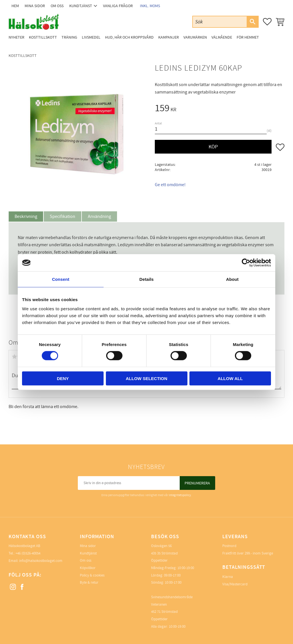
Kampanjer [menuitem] (169, 37)
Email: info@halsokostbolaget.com (35, 561)
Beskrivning (26, 216)
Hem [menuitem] (15, 6)
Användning (99, 216)
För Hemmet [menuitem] (248, 37)
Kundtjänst (88, 553)
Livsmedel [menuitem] (91, 37)
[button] (267, 22)
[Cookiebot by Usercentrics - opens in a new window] (246, 263)
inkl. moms (150, 6)
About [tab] (232, 279)
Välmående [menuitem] (222, 37)
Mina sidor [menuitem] (35, 6)
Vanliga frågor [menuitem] (118, 6)
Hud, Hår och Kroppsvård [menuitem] (129, 37)
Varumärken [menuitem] (195, 37)
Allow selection (147, 378)
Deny (63, 378)
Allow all (230, 378)
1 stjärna (14, 357)
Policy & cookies (92, 575)
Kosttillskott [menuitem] (43, 37)
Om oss (86, 560)
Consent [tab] (61, 279)
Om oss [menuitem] (57, 6)
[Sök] (252, 22)
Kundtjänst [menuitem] (81, 6)
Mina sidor (88, 546)
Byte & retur (89, 583)
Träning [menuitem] (69, 37)
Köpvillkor (88, 568)
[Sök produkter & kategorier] (220, 22)
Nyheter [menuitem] (16, 37)
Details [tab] (146, 279)
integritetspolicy (180, 495)
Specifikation (63, 216)
